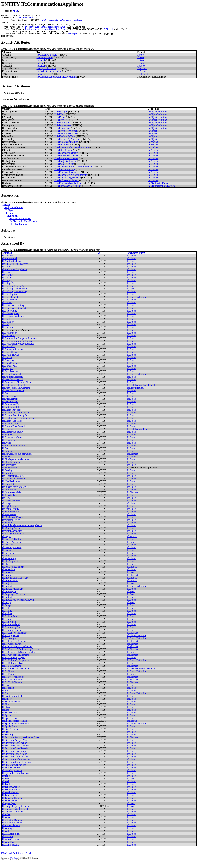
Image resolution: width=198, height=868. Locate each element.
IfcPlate (6, 569)
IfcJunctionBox (10, 500)
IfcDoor (6, 398)
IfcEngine (7, 440)
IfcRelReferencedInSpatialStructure (71, 152)
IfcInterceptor (9, 495)
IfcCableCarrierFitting (13, 310)
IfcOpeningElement (12, 552)
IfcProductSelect (10, 585)
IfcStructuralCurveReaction (16, 753)
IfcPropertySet (9, 596)
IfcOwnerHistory (45, 62)
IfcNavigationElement (13, 539)
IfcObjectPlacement (46, 73)
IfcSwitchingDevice (12, 775)
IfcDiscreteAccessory (13, 382)
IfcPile (5, 561)
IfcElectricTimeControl (14, 431)
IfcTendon (7, 789)
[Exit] (28, 858)
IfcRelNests (60, 119)
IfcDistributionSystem (13, 396)
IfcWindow (8, 841)
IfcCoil (6, 329)
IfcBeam (6, 277)
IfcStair (6, 737)
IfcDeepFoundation (12, 376)
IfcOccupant (8, 550)
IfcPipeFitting (9, 563)
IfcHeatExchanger (11, 486)
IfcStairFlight (9, 740)
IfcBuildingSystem (11, 299)
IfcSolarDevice (10, 718)
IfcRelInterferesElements (66, 161)
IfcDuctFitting (9, 401)
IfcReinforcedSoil (11, 630)
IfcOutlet (7, 555)
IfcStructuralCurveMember (15, 751)
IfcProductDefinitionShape (15, 583)
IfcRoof (6, 696)
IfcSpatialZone (9, 731)
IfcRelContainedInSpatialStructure (71, 180)
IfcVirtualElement (11, 830)
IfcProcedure (8, 574)
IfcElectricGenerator (12, 426)
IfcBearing (7, 280)
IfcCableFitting (10, 316)
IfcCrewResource (11, 368)
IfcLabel (41, 65)
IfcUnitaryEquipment (13, 817)
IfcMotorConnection (12, 536)
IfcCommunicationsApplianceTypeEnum (62, 22)
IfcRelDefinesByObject (65, 136)
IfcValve (6, 819)
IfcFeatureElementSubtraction (17, 459)
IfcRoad (6, 690)
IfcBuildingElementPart (14, 291)
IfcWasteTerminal (11, 839)
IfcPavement (8, 558)
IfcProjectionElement (13, 594)
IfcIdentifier (42, 79)
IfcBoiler (7, 283)
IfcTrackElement (10, 797)
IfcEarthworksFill (11, 412)
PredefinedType (19, 22)
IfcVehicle (7, 822)
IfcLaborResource (11, 506)
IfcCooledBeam (10, 357)
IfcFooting (7, 475)
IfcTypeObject (9, 808)
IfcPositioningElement (13, 572)
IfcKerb (6, 503)
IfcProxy (6, 607)
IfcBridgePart (9, 288)
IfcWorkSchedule (11, 850)
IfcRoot (141, 60)
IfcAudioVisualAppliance (15, 274)
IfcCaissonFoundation (13, 321)
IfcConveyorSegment (13, 354)
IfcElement (142, 79)
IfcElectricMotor (10, 429)
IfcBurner (7, 307)
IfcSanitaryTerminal (12, 701)
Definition (7, 258)
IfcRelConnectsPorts (12, 649)
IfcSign (6, 709)
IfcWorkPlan (8, 847)
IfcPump (6, 610)
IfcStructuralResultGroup (15, 759)
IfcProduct (142, 73)
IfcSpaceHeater (10, 723)
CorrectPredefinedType (23, 27)
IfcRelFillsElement (63, 155)
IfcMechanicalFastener (13, 522)
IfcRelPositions (61, 150)
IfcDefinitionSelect (12, 379)
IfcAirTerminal (10, 263)
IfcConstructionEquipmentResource (20, 343)
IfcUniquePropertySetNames (16, 811)
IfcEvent (6, 448)
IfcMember (8, 528)
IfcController (9, 351)
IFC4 (15, 11)
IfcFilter (6, 462)
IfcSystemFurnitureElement (16, 778)
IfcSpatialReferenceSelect (15, 726)
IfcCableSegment (11, 318)
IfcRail (5, 613)
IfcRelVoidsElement (64, 169)
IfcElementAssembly (12, 437)
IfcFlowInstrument (11, 467)
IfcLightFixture (10, 511)
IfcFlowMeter (9, 470)
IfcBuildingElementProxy (15, 294)
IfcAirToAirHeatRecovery (15, 269)
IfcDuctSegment (10, 404)
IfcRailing (7, 616)
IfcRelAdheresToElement (66, 185)
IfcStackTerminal (11, 734)
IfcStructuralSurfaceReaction (16, 767)
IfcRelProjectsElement (65, 166)
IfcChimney (8, 327)
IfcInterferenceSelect (12, 497)
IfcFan (5, 453)
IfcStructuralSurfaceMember (16, 764)
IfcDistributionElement (159, 188)
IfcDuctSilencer (10, 407)
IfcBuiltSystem (10, 305)
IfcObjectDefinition (157, 117)
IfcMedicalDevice (11, 525)
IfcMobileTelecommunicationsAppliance (22, 530)
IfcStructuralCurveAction (15, 748)
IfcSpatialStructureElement (15, 729)
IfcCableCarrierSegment (14, 313)
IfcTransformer (10, 800)
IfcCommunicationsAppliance (25, 16)
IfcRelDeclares (61, 125)
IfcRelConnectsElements (66, 158)
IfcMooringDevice (11, 533)
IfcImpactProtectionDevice (15, 492)
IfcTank (6, 781)
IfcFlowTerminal (26, 19)
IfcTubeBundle (9, 806)
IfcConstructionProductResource (18, 349)
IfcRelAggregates (62, 128)
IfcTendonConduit (11, 795)
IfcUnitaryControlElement (15, 814)
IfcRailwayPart (10, 621)
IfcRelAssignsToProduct (66, 147)
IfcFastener (8, 456)
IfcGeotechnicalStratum (14, 484)
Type (99, 258)
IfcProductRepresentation (49, 76)
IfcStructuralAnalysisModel (16, 745)
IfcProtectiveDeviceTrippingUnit (18, 605)
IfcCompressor (9, 338)
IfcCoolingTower (11, 360)
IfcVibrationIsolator (12, 828)
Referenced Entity (136, 258)
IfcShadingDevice (11, 707)
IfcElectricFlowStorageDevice (17, 420)
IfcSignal (7, 712)
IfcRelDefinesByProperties (67, 144)
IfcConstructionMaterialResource (18, 346)
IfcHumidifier (9, 489)
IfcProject (7, 588)
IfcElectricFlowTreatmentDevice (18, 423)
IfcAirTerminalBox (12, 266)
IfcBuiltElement (10, 302)
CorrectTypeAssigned (22, 35)
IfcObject (108, 33)
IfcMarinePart (9, 519)
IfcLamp (6, 508)
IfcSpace (6, 720)
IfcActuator (8, 261)
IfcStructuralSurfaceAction (15, 762)
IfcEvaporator (9, 445)
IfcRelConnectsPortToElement (69, 188)
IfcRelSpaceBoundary (65, 174)
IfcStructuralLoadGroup (14, 756)
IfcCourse (7, 363)
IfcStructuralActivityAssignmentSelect (21, 742)
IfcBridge (7, 285)
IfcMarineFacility (11, 517)
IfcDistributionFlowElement (161, 191)
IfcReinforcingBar (11, 632)
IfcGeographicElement (13, 481)
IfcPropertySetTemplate (14, 599)
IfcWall (6, 836)
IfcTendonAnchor (11, 792)
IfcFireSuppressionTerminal (16, 464)
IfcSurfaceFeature (11, 773)
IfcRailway (8, 619)
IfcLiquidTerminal (11, 514)
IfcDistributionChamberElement (18, 387)
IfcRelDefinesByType (65, 141)
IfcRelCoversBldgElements (67, 183)
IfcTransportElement (12, 803)
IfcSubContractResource (14, 770)
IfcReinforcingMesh (12, 635)
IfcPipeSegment (10, 566)
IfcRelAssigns (61, 117)
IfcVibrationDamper (12, 825)
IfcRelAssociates (62, 133)
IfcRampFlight (9, 627)
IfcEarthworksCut (11, 409)
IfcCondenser (9, 340)
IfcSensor (7, 704)
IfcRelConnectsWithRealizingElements (73, 172)
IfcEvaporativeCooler (13, 442)
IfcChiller (7, 324)
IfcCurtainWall (9, 371)
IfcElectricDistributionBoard (16, 418)
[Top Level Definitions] (13, 858)
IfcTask (6, 784)
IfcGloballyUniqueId (47, 60)
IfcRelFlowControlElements (68, 191)
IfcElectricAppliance (12, 415)
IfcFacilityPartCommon (14, 451)
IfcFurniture (8, 478)
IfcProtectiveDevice (12, 602)
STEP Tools (13, 863)
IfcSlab (6, 715)
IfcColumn (7, 332)
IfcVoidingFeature (11, 833)
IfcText (40, 68)
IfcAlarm (7, 272)
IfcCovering (8, 365)
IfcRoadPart (8, 693)
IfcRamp (6, 624)
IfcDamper (7, 374)
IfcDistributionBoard (12, 385)
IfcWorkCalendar (11, 844)
